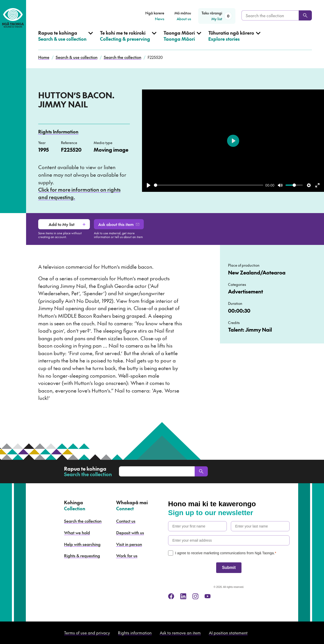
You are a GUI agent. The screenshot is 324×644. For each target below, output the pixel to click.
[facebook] (171, 596)
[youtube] (208, 596)
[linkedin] (183, 596)
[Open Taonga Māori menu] (182, 40)
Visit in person (129, 544)
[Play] (149, 185)
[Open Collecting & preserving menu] (128, 40)
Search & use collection (77, 57)
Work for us (127, 556)
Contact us (126, 521)
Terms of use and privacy (87, 633)
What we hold (77, 533)
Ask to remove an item (180, 633)
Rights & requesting (82, 556)
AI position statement (228, 633)
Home (44, 57)
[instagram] (195, 596)
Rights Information (58, 132)
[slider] (209, 185)
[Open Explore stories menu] (234, 40)
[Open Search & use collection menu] (66, 40)
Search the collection (123, 57)
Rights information (135, 633)
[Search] (305, 15)
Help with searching (82, 544)
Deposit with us (130, 533)
